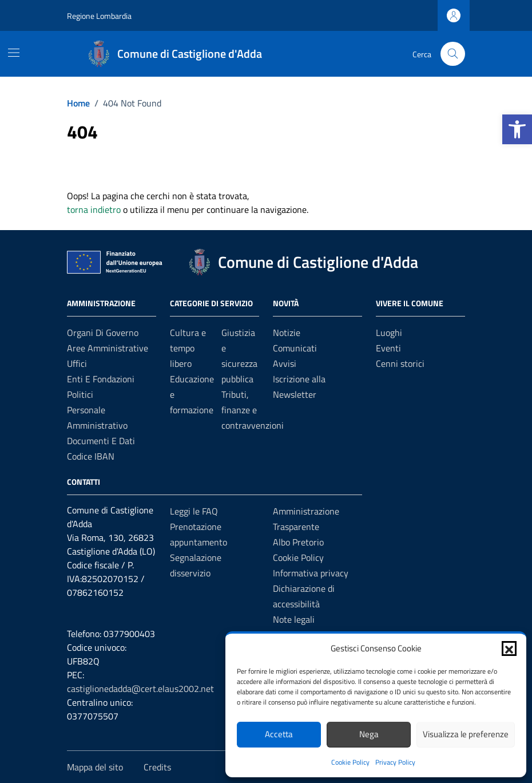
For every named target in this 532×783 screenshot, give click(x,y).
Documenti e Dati (101, 441)
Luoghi (389, 333)
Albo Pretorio (298, 542)
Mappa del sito (95, 767)
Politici (80, 394)
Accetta (279, 734)
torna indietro (94, 209)
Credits (157, 767)
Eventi (388, 348)
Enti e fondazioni (101, 379)
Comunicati (295, 348)
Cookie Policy (350, 762)
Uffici (77, 363)
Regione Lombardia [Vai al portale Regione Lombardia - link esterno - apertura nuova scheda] (99, 16)
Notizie (287, 333)
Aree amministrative (108, 348)
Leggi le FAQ (194, 511)
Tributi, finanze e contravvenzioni (253, 410)
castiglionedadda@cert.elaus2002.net (140, 689)
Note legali (294, 619)
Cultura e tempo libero (188, 348)
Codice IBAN (91, 456)
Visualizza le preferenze (466, 734)
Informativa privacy (311, 573)
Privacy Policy (395, 762)
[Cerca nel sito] (453, 54)
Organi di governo (103, 333)
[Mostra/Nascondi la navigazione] (14, 53)
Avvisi (285, 363)
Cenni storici (400, 363)
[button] (517, 129)
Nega (369, 734)
